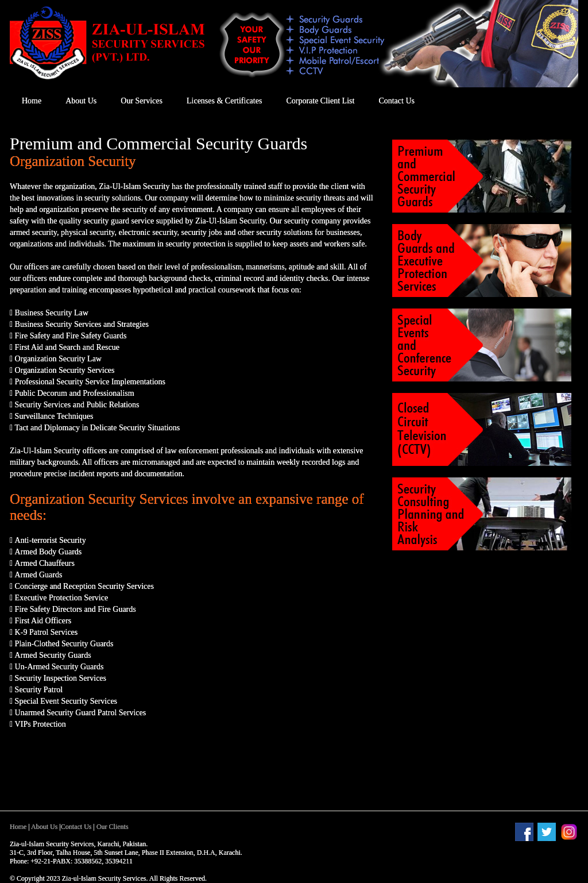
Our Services (142, 101)
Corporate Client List (320, 101)
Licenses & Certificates (224, 101)
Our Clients (113, 827)
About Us (81, 101)
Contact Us (396, 101)
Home (32, 101)
